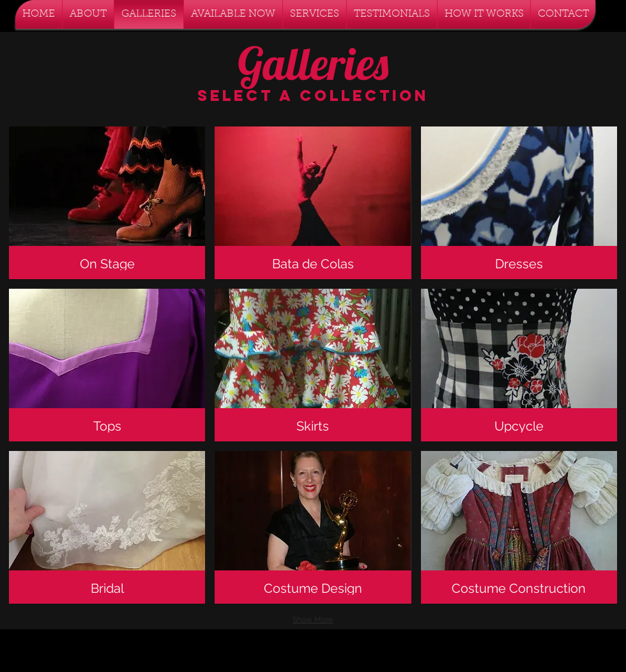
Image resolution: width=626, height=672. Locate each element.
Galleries (313, 63)
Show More (313, 620)
